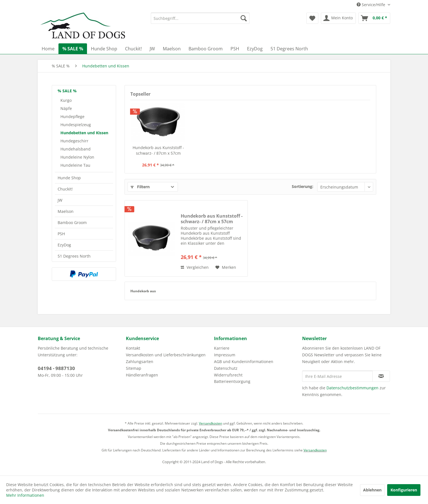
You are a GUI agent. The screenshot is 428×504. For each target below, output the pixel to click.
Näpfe (66, 108)
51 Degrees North (74, 256)
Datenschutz (226, 368)
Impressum (225, 355)
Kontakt (133, 348)
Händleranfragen (142, 375)
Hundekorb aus (143, 291)
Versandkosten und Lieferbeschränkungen (166, 355)
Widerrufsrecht (228, 375)
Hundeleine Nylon (77, 157)
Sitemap (134, 368)
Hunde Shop (69, 178)
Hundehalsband (76, 149)
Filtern (140, 187)
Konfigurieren (404, 490)
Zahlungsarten (140, 361)
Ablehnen (372, 490)
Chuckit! (65, 189)
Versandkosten (211, 423)
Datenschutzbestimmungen (352, 388)
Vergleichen (195, 267)
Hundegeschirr (74, 141)
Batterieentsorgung (232, 381)
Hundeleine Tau (75, 165)
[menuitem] (200, 18)
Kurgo (66, 100)
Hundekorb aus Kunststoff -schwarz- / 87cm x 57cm (158, 150)
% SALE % (67, 91)
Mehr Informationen (25, 495)
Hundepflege (72, 116)
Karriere (222, 348)
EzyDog (64, 245)
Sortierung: (303, 186)
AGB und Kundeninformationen (244, 361)
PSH (61, 234)
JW (60, 200)
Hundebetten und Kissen (84, 133)
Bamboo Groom (72, 222)
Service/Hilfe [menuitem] (371, 5)
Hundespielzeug (76, 125)
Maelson (66, 211)
